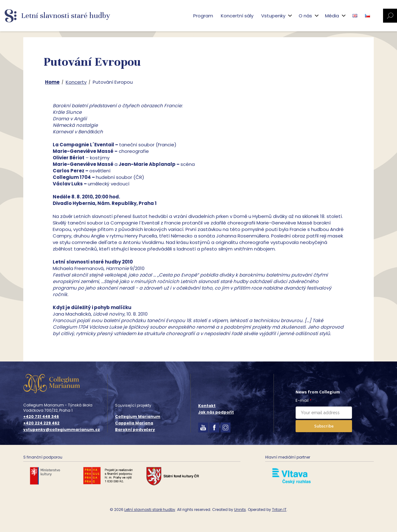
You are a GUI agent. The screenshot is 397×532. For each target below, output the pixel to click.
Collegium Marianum (138, 417)
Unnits (240, 510)
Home (52, 82)
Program (203, 16)
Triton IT (279, 510)
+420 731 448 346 (41, 417)
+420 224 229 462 (41, 423)
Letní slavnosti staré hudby (150, 510)
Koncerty (76, 82)
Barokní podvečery (135, 430)
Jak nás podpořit (216, 412)
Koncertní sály (237, 16)
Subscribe (324, 426)
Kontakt (207, 406)
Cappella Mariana (134, 423)
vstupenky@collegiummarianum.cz (62, 430)
